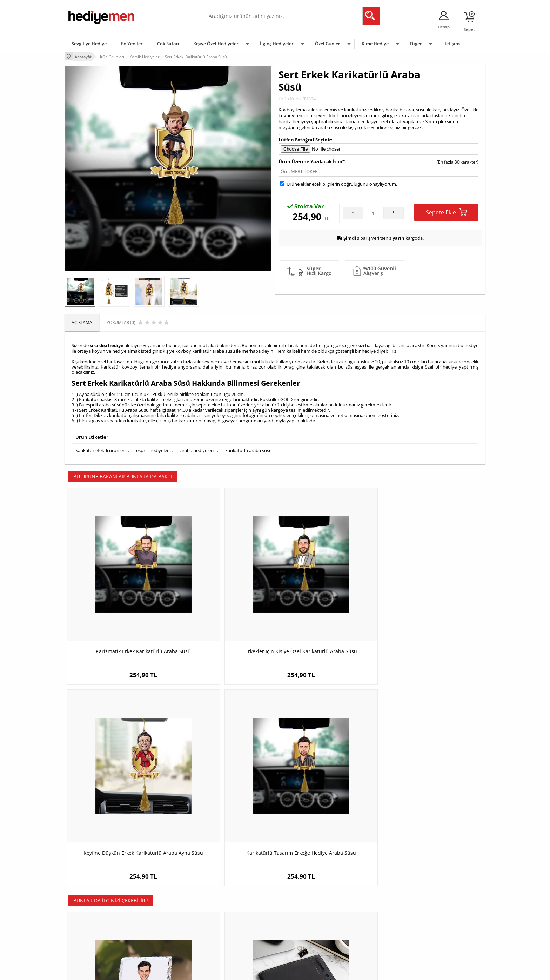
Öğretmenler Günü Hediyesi (306, 931)
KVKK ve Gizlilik (83, 931)
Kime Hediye (375, 44)
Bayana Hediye (363, 899)
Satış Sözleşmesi (84, 910)
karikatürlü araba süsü (249, 447)
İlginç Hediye (361, 941)
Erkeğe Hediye (363, 889)
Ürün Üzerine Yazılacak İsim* (312, 160)
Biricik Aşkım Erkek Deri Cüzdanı (222, 764)
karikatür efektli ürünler (100, 447)
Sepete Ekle (446, 211)
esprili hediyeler (152, 447)
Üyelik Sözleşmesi (86, 899)
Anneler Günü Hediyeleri (303, 920)
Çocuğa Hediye (363, 910)
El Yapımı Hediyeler (157, 920)
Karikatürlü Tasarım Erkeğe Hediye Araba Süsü (433, 597)
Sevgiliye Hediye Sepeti (231, 899)
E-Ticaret (254, 971)
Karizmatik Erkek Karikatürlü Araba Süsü (117, 597)
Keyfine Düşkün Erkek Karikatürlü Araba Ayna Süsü (328, 597)
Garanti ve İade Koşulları (92, 920)
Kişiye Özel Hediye (156, 889)
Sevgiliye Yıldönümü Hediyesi (237, 941)
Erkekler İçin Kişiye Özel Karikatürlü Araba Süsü (222, 597)
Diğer (416, 44)
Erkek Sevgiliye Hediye (230, 920)
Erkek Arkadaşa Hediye (161, 899)
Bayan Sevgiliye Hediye (231, 931)
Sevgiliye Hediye (89, 44)
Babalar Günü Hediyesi (301, 941)
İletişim (451, 44)
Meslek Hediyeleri (156, 941)
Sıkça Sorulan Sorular (89, 941)
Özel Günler (328, 44)
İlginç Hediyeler (277, 44)
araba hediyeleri (197, 447)
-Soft (238, 971)
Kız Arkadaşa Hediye (158, 910)
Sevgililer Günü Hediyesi (302, 889)
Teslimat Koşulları (85, 889)
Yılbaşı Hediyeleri (295, 910)
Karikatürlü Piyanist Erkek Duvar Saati (433, 764)
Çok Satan (168, 44)
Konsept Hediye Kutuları (232, 889)
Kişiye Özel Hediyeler (216, 44)
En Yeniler (132, 44)
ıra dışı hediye (108, 343)
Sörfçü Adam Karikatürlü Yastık (328, 764)
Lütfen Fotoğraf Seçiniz (305, 138)
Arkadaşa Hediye (365, 931)
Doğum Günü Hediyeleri (302, 899)
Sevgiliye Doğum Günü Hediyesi (239, 910)
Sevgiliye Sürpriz (154, 931)
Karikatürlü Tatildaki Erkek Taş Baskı (117, 764)
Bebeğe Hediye (364, 920)
